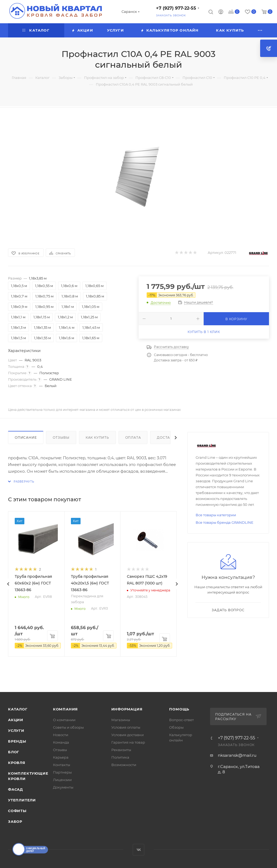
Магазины (121, 720)
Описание (26, 437)
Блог (14, 752)
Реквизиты (121, 750)
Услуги (16, 731)
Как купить (97, 437)
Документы (63, 787)
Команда (61, 742)
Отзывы (61, 437)
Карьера (61, 757)
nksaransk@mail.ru (237, 755)
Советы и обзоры (68, 727)
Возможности (124, 765)
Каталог (18, 709)
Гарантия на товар (128, 742)
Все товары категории (216, 515)
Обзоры (176, 727)
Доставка (167, 437)
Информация (127, 709)
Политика (120, 757)
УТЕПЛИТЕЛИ (22, 800)
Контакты (62, 765)
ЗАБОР (15, 821)
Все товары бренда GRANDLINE (225, 522)
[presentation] (8, 584)
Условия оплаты (126, 727)
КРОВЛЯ (17, 763)
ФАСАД (16, 789)
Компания (65, 709)
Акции (16, 720)
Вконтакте (138, 850)
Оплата (133, 437)
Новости (61, 735)
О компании (64, 720)
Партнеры (62, 772)
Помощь (179, 709)
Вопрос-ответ (181, 720)
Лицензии (62, 780)
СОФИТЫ (17, 811)
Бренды (17, 741)
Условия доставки (128, 735)
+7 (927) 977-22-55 (176, 8)
